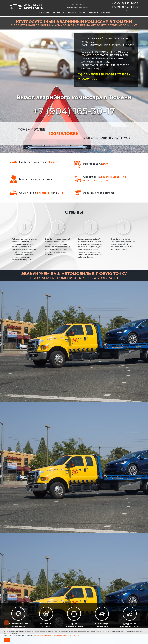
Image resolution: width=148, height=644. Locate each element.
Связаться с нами (77, 13)
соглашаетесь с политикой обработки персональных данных (56, 635)
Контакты (106, 13)
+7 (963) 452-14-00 (126, 7)
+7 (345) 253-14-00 (126, 3)
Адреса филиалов (131, 10)
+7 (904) (74, 111)
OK (7, 640)
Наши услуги (59, 13)
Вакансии (93, 13)
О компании (43, 13)
